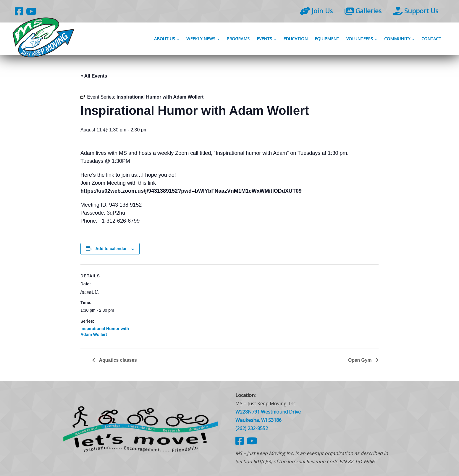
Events (266, 39)
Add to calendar (111, 249)
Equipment (327, 39)
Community (399, 39)
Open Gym (360, 360)
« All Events (94, 76)
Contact (431, 39)
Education (295, 39)
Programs (238, 39)
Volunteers (362, 39)
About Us (167, 39)
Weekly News (203, 39)
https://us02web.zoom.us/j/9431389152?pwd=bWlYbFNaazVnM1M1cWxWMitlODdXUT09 (191, 191)
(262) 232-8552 (252, 429)
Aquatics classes (118, 360)
